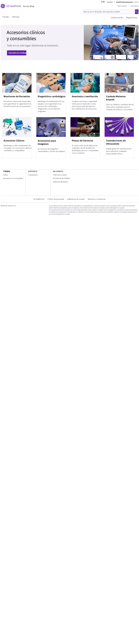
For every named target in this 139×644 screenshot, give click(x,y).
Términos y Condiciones (97, 199)
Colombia (110, 2)
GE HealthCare (39, 199)
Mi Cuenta (58, 171)
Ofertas (16, 17)
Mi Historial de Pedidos (62, 178)
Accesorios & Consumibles (13, 178)
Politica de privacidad (56, 199)
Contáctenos (134, 6)
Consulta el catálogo (18, 53)
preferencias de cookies (76, 199)
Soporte (33, 171)
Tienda (5, 17)
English (136, 2)
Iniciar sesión (117, 17)
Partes (5, 175)
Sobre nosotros (122, 6)
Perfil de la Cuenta (60, 175)
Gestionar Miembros (60, 182)
